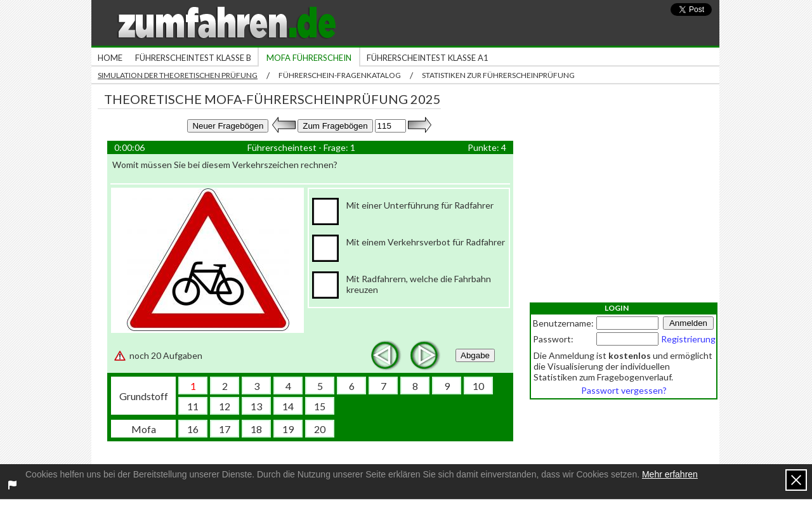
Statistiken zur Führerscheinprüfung (498, 75)
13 (256, 406)
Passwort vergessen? (624, 390)
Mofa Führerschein (309, 58)
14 (288, 406)
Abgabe (475, 355)
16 (193, 429)
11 (193, 406)
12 (225, 406)
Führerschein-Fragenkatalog (340, 75)
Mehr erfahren (670, 474)
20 (320, 429)
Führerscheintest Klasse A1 (428, 58)
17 (225, 429)
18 (256, 429)
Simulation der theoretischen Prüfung (178, 75)
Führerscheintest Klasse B (193, 58)
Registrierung (688, 339)
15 (320, 406)
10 (478, 386)
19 (288, 429)
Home (110, 58)
